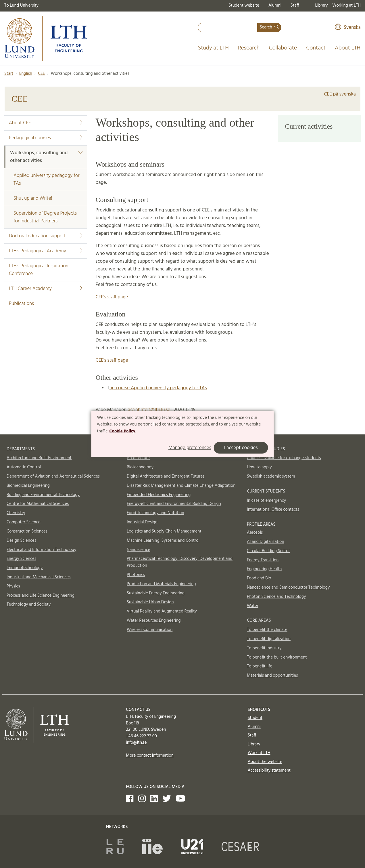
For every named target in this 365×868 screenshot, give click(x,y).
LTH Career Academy (46, 289)
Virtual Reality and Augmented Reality (162, 611)
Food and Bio (259, 578)
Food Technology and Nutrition (155, 513)
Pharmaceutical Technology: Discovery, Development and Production (180, 562)
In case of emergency (266, 501)
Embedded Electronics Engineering (159, 495)
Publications (21, 304)
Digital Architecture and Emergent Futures (166, 476)
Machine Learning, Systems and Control (163, 541)
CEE (41, 74)
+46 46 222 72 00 (141, 736)
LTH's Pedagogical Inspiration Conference (39, 270)
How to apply (259, 467)
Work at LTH (259, 753)
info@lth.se (136, 743)
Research (249, 48)
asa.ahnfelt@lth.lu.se (149, 410)
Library (322, 5)
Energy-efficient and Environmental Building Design (174, 504)
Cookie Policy (122, 431)
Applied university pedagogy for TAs (47, 180)
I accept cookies (241, 448)
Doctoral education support (46, 236)
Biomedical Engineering (28, 486)
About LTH (348, 48)
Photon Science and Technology (276, 597)
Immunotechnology (25, 568)
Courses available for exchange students (284, 458)
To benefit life (260, 666)
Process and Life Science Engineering (41, 596)
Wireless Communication (150, 630)
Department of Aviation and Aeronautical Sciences (53, 476)
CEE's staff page (112, 297)
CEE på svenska (340, 94)
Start (9, 74)
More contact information (150, 756)
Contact (316, 48)
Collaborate (283, 48)
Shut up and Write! (33, 198)
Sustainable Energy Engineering (156, 593)
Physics (13, 586)
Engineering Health (264, 569)
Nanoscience (139, 550)
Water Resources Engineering (154, 621)
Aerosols (255, 533)
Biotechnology (140, 467)
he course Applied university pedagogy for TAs (158, 388)
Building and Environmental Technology (43, 495)
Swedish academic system (271, 476)
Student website (244, 5)
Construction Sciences (27, 531)
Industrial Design (142, 522)
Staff (295, 5)
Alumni (275, 5)
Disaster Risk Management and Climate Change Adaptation (181, 486)
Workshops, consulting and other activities (46, 157)
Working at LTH (346, 5)
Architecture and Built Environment (39, 458)
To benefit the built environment (277, 657)
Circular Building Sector (268, 551)
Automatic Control (24, 467)
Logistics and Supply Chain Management (164, 531)
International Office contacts (273, 510)
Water (253, 606)
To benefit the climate (267, 630)
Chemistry (16, 513)
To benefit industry (264, 648)
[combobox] (228, 27)
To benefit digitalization (269, 639)
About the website (265, 762)
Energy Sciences (21, 559)
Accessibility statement (269, 770)
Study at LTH (213, 48)
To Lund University (21, 5)
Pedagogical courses (46, 138)
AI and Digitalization (266, 542)
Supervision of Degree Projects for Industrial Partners (45, 217)
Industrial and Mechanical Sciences (39, 577)
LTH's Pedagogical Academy (46, 251)
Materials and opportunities (272, 676)
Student (255, 718)
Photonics (136, 575)
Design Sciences (21, 541)
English (26, 74)
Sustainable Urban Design (150, 602)
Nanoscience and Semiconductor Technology (288, 587)
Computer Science (24, 522)
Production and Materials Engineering (161, 584)
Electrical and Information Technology (41, 550)
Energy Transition (263, 560)
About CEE (46, 123)
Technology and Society (29, 604)
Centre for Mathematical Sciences (38, 504)
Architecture (138, 458)
